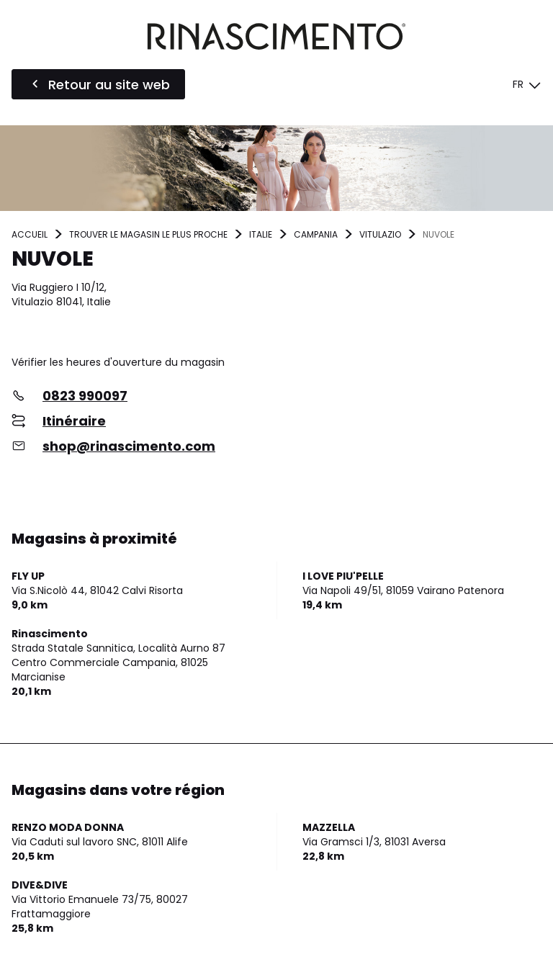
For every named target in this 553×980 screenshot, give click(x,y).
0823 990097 (85, 396)
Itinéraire (74, 421)
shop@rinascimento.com (129, 446)
